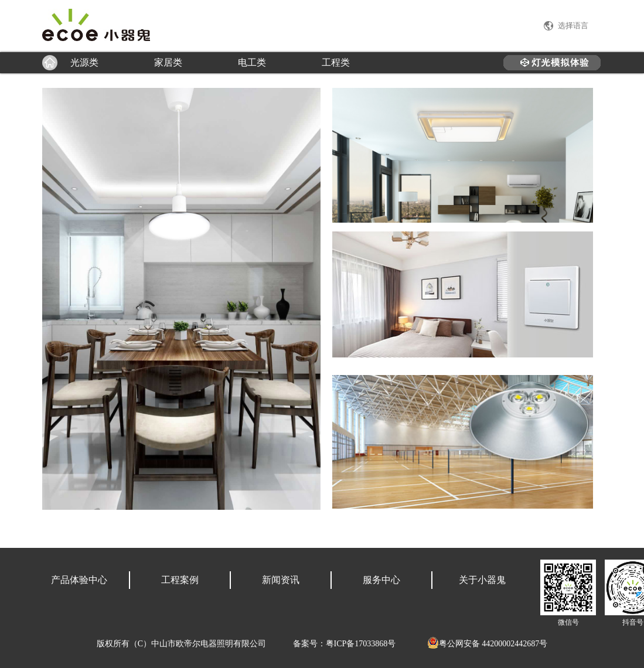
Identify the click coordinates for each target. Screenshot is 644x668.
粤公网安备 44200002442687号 (488, 644)
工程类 (336, 62)
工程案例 (180, 580)
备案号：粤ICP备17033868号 (345, 644)
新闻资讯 (281, 580)
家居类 (168, 62)
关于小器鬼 (482, 580)
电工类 (252, 62)
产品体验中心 (79, 580)
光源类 (84, 62)
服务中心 (381, 580)
